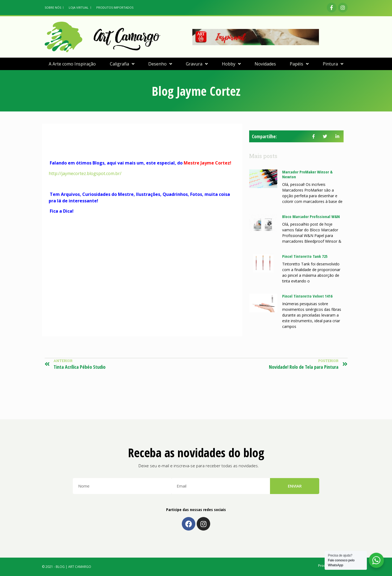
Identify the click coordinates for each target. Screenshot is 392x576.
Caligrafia (122, 64)
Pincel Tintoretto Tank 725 (305, 256)
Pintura (333, 64)
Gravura (197, 64)
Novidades (265, 64)
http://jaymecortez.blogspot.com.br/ (85, 173)
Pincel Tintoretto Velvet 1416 (307, 296)
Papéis (299, 64)
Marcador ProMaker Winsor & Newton (307, 174)
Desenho (160, 64)
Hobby (231, 64)
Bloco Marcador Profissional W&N (311, 216)
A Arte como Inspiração (72, 64)
